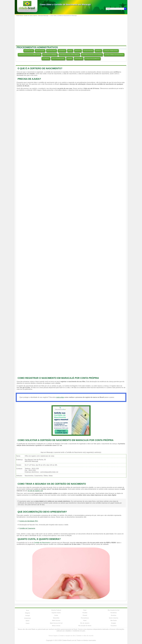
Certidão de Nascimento (42, 543)
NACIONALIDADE (51, 51)
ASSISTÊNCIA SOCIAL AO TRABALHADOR (29, 55)
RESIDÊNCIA (62, 51)
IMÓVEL (70, 51)
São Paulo (114, 620)
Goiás (56, 615)
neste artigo (60, 397)
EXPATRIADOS (79, 59)
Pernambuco (85, 618)
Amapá (28, 615)
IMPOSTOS (78, 51)
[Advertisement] (71, 31)
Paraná (85, 615)
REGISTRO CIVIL (29, 51)
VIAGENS (69, 59)
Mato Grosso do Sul (56, 623)
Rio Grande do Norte (85, 626)
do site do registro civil (35, 491)
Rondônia (114, 613)
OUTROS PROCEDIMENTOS (92, 59)
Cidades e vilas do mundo (85, 636)
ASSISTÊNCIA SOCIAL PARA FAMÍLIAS (69, 55)
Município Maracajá (43, 16)
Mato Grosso (56, 620)
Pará (85, 610)
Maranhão (56, 618)
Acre (28, 610)
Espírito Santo (56, 613)
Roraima (114, 615)
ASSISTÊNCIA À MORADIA (50, 55)
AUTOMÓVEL (46, 59)
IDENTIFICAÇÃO (40, 51)
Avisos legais (53, 636)
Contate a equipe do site (67, 636)
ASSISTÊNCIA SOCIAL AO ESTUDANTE (92, 55)
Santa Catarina (114, 618)
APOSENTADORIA (88, 51)
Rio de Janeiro (85, 623)
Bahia (27, 621)
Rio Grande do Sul (114, 610)
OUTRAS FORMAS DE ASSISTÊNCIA (114, 55)
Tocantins (114, 626)
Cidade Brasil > (20, 16)
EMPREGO (98, 51)
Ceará (28, 623)
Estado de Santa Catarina (31, 16)
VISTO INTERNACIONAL (58, 59)
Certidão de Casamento (27, 528)
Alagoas (27, 613)
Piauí (85, 620)
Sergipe (114, 623)
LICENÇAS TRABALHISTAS (111, 51)
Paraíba (85, 613)
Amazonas (27, 618)
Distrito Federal (56, 610)
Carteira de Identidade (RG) (29, 521)
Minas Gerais (56, 626)
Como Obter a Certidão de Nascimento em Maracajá (65, 4)
